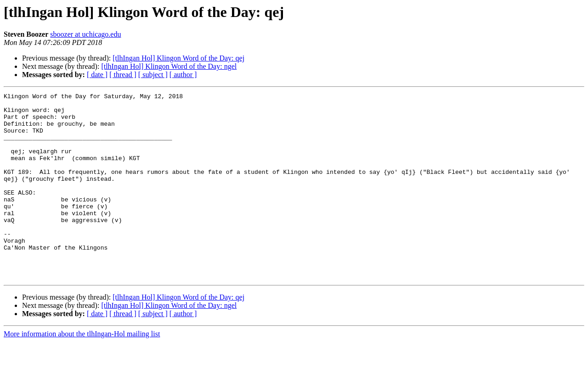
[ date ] (97, 75)
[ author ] (183, 75)
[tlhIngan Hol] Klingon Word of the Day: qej (178, 58)
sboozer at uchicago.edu (85, 34)
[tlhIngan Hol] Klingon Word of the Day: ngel (169, 66)
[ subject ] (153, 75)
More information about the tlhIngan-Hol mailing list (82, 371)
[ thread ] (123, 75)
